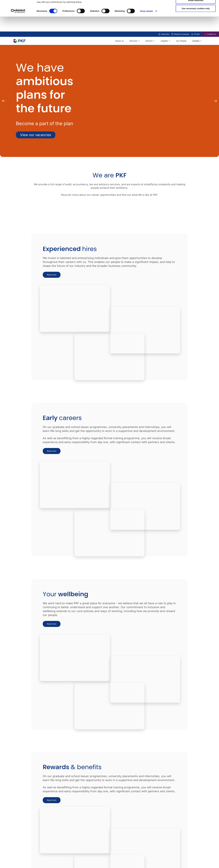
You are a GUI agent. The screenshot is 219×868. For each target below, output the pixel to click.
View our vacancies (36, 135)
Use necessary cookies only (196, 23)
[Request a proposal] (172, 34)
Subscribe (165, 34)
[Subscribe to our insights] (159, 34)
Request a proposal (182, 34)
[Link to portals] (192, 34)
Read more (52, 275)
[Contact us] (204, 34)
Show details (147, 26)
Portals (197, 34)
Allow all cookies (196, 7)
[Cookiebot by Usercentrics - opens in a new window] (18, 26)
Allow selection (196, 15)
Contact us (211, 34)
